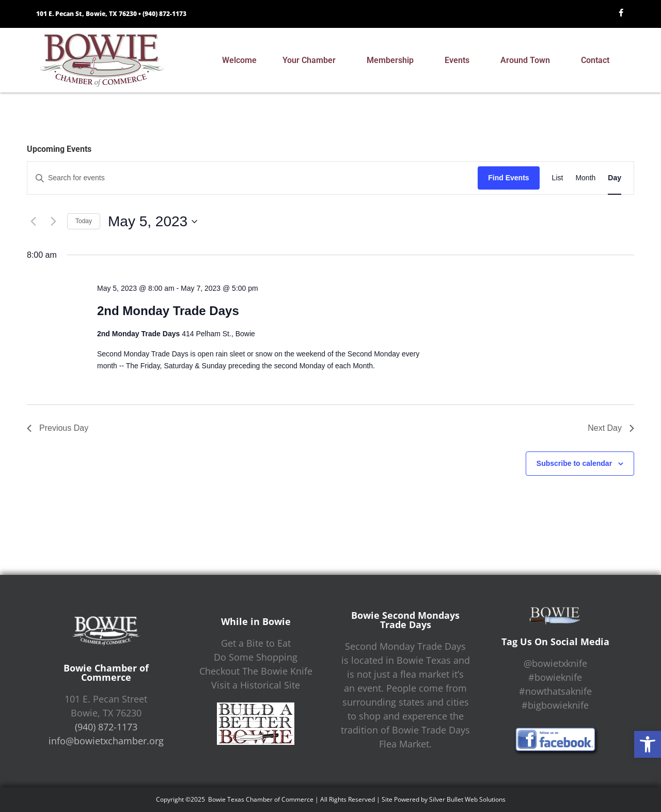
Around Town (528, 60)
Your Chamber (312, 60)
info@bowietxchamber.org (106, 741)
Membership (393, 60)
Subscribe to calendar (574, 463)
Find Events (508, 178)
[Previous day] (33, 222)
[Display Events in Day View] (615, 178)
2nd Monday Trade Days (168, 311)
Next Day (611, 428)
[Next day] (53, 222)
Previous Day (58, 428)
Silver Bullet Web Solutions (467, 799)
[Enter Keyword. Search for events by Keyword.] (253, 178)
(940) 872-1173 (164, 14)
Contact (598, 60)
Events (460, 60)
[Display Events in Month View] (585, 178)
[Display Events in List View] (558, 178)
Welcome (239, 60)
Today (84, 221)
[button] (648, 744)
